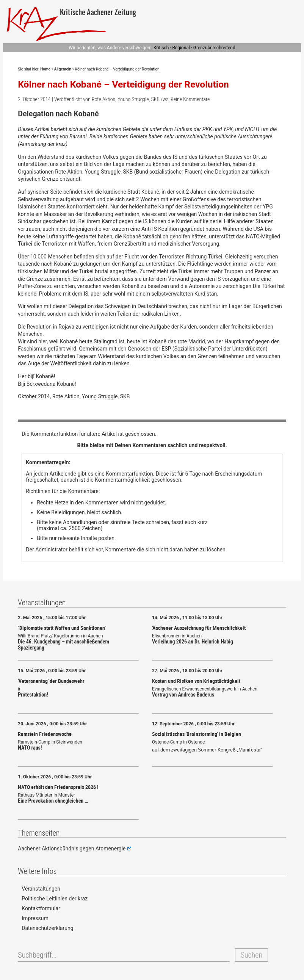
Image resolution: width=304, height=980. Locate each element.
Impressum (35, 918)
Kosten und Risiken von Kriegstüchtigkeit (196, 681)
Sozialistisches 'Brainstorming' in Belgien (197, 734)
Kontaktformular (41, 908)
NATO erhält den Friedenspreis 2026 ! (58, 787)
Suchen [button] (252, 955)
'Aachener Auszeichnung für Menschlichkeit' (199, 628)
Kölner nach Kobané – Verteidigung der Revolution (123, 84)
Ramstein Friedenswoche (45, 734)
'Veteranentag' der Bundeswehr (51, 681)
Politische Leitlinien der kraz (55, 899)
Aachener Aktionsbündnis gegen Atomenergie (74, 848)
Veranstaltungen (41, 889)
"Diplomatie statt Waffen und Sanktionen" (62, 628)
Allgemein (63, 69)
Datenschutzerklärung (47, 928)
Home (45, 69)
